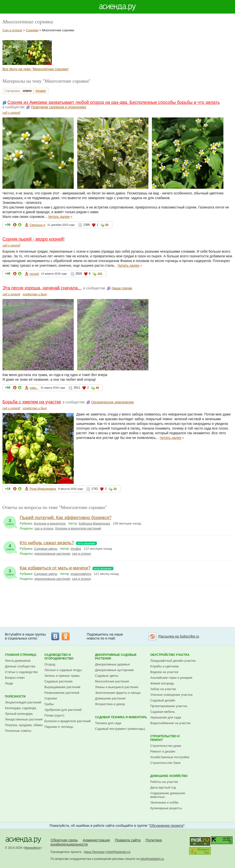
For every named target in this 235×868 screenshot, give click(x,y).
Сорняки (32, 30)
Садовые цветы (46, 549)
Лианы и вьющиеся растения (117, 687)
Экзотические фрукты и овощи (118, 693)
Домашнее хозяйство (169, 776)
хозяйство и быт (35, 294)
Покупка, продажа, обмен (24, 725)
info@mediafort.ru (152, 859)
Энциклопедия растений (23, 702)
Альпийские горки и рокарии (171, 678)
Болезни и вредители (50, 523)
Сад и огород (12, 30)
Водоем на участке (164, 672)
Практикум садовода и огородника (59, 107)
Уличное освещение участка (171, 695)
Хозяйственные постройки (170, 757)
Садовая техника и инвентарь (121, 717)
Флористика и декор (110, 704)
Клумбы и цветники (164, 666)
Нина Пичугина (94, 852)
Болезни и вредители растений (68, 721)
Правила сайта (128, 840)
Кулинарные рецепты (166, 808)
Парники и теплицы (59, 727)
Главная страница (21, 655)
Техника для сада (108, 723)
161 (100, 274)
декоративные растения (52, 554)
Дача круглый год (163, 787)
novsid (34, 274)
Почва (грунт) (54, 715)
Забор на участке (163, 689)
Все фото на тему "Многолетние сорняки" (36, 69)
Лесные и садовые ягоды (63, 670)
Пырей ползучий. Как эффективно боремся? (66, 518)
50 (107, 225)
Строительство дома (166, 746)
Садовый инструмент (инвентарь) (120, 729)
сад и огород (11, 113)
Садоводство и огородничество (59, 657)
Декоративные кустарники (114, 670)
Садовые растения (58, 681)
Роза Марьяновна (43, 489)
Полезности (15, 697)
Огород (50, 664)
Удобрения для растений (63, 710)
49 (97, 388)
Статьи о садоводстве (21, 672)
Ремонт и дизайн (163, 751)
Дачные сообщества (20, 666)
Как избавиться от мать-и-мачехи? (55, 568)
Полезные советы (18, 731)
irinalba (76, 549)
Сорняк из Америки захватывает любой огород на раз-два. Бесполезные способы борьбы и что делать (114, 102)
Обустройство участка (170, 655)
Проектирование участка (169, 706)
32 (115, 489)
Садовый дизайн (163, 700)
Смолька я (37, 225)
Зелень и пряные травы (62, 676)
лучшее (40, 91)
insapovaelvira (81, 574)
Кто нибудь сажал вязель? (47, 543)
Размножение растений (62, 693)
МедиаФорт (33, 848)
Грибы (49, 704)
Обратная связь (64, 840)
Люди (9, 683)
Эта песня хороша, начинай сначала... (42, 288)
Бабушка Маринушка (95, 523)
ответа (10, 521)
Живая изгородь (162, 683)
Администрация (96, 840)
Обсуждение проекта (167, 826)
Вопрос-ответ (15, 678)
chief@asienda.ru (118, 852)
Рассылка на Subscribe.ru (179, 636)
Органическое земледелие (113, 402)
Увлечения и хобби (164, 802)
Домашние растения (110, 698)
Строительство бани (165, 763)
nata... (34, 388)
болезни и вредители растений (78, 528)
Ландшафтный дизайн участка (173, 661)
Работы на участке (164, 782)
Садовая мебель (163, 712)
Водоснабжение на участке (170, 723)
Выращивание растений (62, 687)
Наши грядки (122, 288)
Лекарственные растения (24, 719)
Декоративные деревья (112, 664)
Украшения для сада (166, 717)
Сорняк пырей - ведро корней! (34, 239)
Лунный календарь (19, 714)
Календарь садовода (20, 708)
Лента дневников (18, 661)
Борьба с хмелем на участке (32, 402)
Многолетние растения (112, 681)
